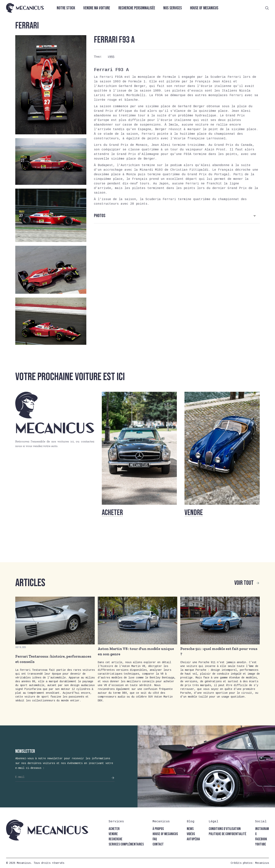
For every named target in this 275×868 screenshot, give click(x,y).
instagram (262, 829)
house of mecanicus (165, 834)
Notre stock (66, 8)
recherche (116, 839)
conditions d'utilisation (225, 829)
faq (155, 839)
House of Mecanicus (204, 8)
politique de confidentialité (228, 834)
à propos (158, 829)
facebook (261, 839)
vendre (113, 834)
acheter (114, 829)
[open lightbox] (51, 85)
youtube (261, 844)
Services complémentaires (126, 844)
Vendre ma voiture (97, 8)
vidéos (191, 834)
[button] (177, 216)
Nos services (173, 8)
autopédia (193, 839)
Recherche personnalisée (137, 8)
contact (158, 844)
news (190, 829)
